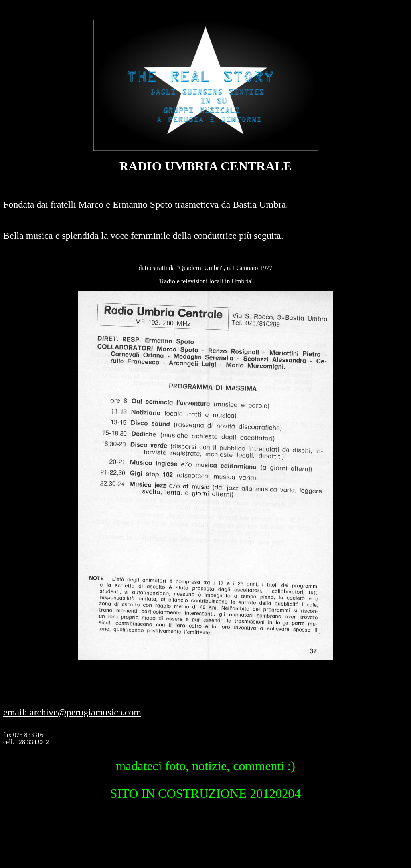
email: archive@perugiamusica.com (72, 712)
